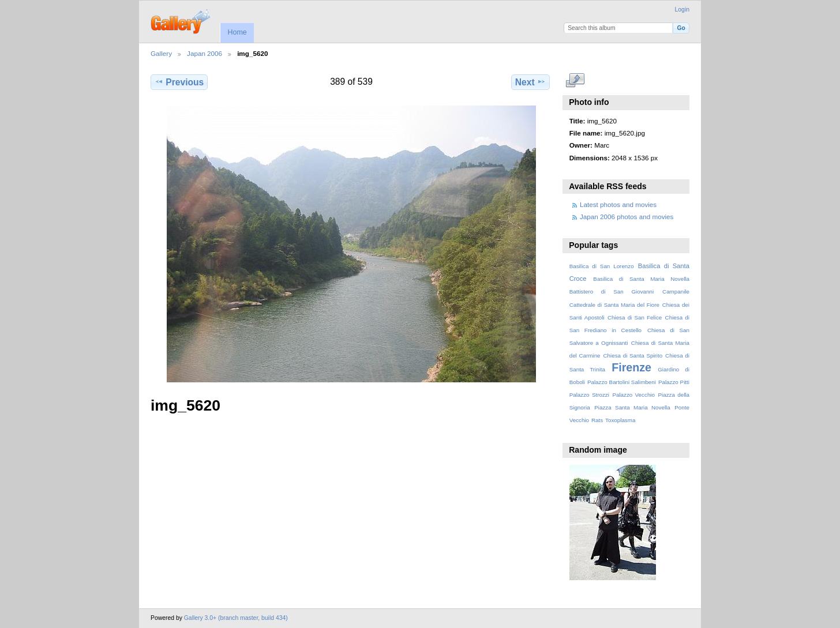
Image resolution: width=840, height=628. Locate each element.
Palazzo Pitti (674, 382)
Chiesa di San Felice (635, 317)
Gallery (161, 53)
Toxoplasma (620, 420)
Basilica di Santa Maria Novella (641, 279)
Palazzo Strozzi (589, 395)
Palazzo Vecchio (633, 395)
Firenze (631, 367)
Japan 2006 (205, 53)
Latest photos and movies (618, 204)
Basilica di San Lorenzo (602, 266)
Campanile (676, 292)
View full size (575, 81)
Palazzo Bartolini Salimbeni (622, 382)
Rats (597, 420)
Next (530, 82)
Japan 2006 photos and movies (627, 217)
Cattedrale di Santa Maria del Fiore (614, 305)
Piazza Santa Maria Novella (632, 407)
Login (682, 10)
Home (237, 32)
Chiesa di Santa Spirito (633, 356)
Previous (179, 82)
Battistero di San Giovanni (612, 292)
